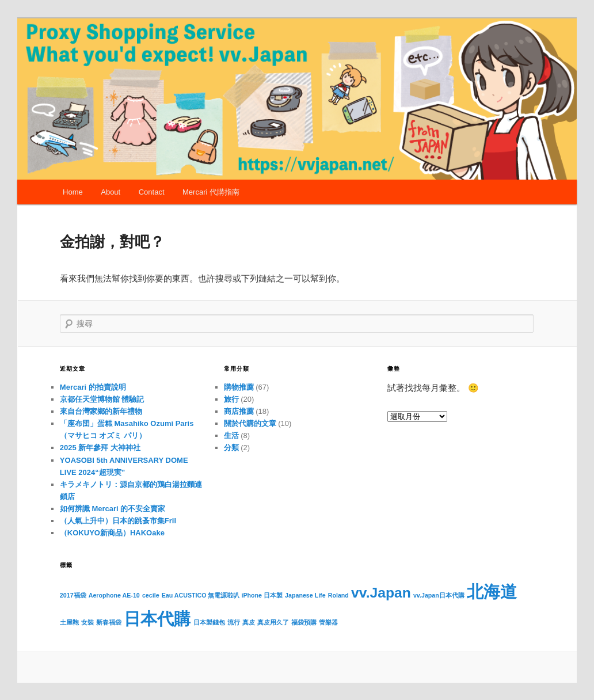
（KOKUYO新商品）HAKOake (112, 533)
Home (73, 192)
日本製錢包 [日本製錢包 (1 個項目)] (209, 622)
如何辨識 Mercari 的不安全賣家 (113, 509)
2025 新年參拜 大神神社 (100, 448)
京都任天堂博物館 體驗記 (102, 399)
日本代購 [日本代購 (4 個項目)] (157, 619)
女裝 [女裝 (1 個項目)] (87, 622)
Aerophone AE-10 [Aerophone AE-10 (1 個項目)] (114, 595)
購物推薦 (239, 387)
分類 (231, 448)
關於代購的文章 (250, 423)
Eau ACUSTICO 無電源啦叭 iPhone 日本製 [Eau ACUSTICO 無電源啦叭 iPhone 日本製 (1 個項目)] (222, 595)
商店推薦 (239, 411)
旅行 (231, 399)
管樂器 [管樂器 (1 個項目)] (328, 622)
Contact (152, 192)
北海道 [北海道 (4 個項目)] (492, 591)
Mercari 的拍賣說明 (93, 387)
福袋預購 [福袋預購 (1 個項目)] (304, 622)
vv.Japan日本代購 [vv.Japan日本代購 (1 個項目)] (439, 595)
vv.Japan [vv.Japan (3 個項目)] (381, 593)
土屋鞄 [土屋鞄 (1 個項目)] (69, 622)
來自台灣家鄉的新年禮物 (101, 411)
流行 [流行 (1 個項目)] (234, 622)
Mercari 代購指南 (211, 192)
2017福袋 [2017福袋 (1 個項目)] (73, 595)
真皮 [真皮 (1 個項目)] (249, 622)
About (111, 192)
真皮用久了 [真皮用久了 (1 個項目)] (273, 622)
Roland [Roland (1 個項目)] (338, 595)
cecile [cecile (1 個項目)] (151, 595)
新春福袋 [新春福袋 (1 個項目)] (109, 622)
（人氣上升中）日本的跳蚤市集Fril (118, 521)
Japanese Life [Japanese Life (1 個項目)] (305, 595)
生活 (231, 435)
